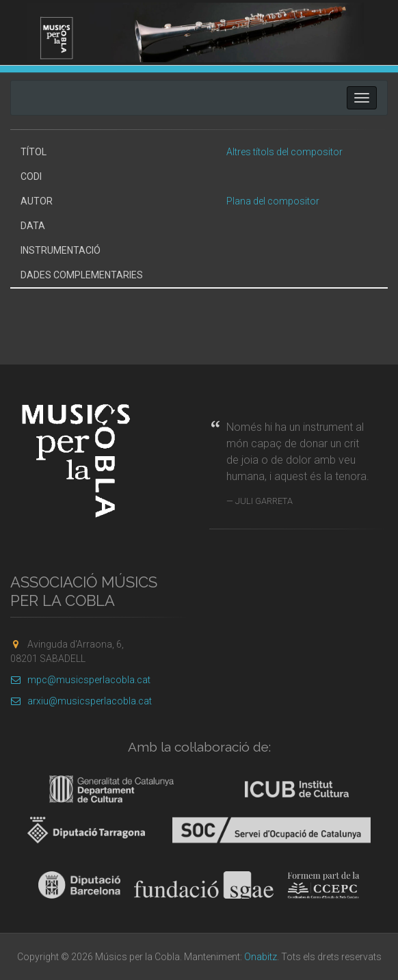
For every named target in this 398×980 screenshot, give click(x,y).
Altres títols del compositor (284, 152)
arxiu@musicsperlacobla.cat (81, 701)
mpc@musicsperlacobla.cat (80, 680)
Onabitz (261, 957)
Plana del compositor (273, 201)
